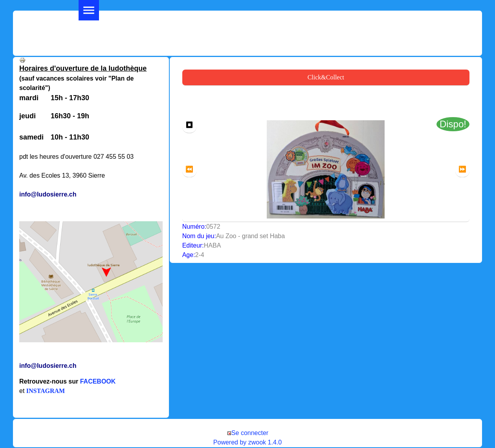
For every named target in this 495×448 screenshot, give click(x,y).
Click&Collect (326, 77)
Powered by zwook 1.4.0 (247, 442)
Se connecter (247, 433)
